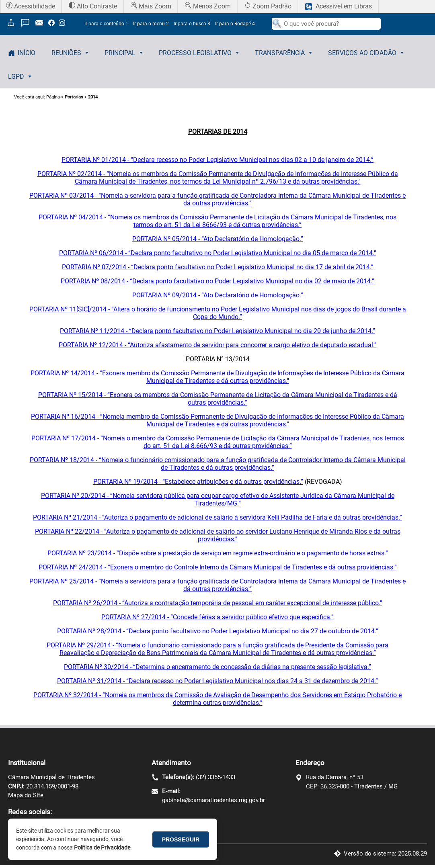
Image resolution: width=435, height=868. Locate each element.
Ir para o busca (192, 24)
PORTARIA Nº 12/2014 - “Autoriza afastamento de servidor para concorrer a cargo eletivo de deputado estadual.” (218, 345)
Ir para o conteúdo (106, 24)
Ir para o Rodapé (235, 24)
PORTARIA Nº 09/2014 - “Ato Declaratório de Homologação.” (218, 295)
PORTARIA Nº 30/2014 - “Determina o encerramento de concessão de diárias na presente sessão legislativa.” (217, 667)
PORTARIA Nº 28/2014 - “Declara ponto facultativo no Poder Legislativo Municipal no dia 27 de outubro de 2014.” (218, 631)
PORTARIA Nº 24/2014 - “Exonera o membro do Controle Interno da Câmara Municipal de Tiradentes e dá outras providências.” (218, 567)
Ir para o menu (151, 24)
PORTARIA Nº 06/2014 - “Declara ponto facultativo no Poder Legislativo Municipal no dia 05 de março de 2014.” (218, 253)
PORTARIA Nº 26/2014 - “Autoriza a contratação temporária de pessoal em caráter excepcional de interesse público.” (218, 603)
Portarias (74, 97)
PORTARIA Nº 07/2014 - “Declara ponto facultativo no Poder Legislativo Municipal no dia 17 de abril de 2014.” (218, 267)
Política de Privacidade (102, 848)
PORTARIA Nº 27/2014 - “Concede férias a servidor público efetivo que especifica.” (217, 617)
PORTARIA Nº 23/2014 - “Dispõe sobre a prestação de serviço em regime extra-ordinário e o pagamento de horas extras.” (218, 553)
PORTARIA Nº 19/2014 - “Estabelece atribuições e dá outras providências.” (198, 482)
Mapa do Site (26, 795)
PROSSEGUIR (181, 839)
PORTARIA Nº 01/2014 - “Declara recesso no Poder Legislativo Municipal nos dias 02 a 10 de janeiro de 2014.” (217, 160)
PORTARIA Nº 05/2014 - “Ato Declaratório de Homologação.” (218, 239)
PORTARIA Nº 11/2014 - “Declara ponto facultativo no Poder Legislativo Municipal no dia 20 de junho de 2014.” (217, 331)
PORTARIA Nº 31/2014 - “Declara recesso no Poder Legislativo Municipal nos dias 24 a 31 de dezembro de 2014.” (217, 681)
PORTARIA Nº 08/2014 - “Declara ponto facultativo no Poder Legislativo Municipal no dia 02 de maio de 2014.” (217, 281)
